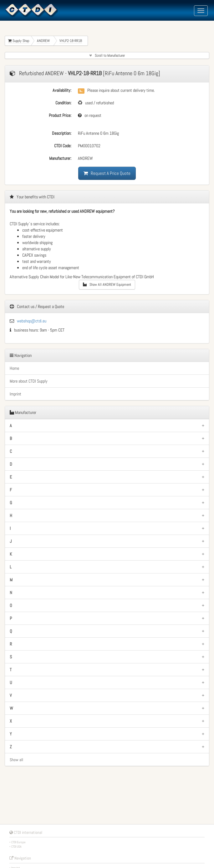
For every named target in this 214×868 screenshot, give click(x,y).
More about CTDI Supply (29, 381)
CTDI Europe (18, 842)
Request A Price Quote (107, 173)
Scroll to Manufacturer (107, 55)
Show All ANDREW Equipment (107, 285)
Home (14, 368)
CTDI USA (16, 847)
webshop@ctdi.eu (32, 321)
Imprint (15, 394)
